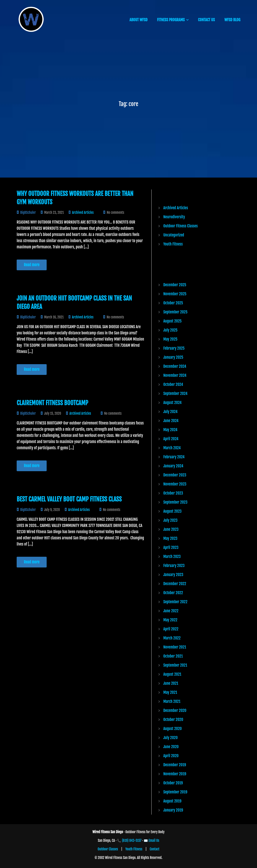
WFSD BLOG (232, 20)
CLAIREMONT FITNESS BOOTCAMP (52, 403)
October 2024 (173, 384)
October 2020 (173, 720)
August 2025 (172, 321)
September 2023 (175, 502)
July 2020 (170, 738)
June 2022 (171, 611)
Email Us (154, 840)
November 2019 (175, 774)
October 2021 (173, 656)
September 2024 (175, 393)
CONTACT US (206, 20)
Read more (32, 265)
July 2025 (170, 330)
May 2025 (170, 339)
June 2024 (171, 421)
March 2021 (172, 701)
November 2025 (175, 294)
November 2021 (175, 647)
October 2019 (173, 783)
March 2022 (172, 638)
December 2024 (175, 366)
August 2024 (172, 403)
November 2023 (175, 484)
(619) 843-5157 (132, 840)
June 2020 (171, 747)
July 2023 (170, 520)
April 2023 (171, 547)
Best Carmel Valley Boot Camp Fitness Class (69, 499)
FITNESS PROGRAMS (171, 20)
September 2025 (175, 312)
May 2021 (170, 692)
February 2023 (174, 566)
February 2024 (174, 457)
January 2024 (173, 466)
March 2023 (172, 557)
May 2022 (170, 620)
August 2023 (172, 511)
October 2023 (173, 493)
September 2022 (175, 602)
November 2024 (175, 375)
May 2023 (170, 538)
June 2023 (171, 529)
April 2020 (171, 756)
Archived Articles (83, 212)
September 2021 (175, 665)
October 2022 (173, 593)
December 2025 (175, 285)
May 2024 (170, 430)
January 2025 (173, 357)
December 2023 (175, 475)
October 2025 (173, 303)
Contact (155, 849)
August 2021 (172, 674)
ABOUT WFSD (138, 20)
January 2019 (173, 810)
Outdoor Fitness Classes (180, 226)
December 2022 (175, 584)
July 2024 (170, 412)
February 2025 (174, 348)
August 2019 (172, 801)
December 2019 (175, 765)
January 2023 (173, 575)
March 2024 (172, 448)
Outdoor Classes (108, 849)
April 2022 (171, 629)
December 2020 (175, 710)
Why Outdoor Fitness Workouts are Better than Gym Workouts (75, 198)
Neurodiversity (174, 217)
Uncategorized (174, 235)
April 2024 (171, 439)
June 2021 (171, 683)
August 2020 (172, 729)
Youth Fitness (173, 244)
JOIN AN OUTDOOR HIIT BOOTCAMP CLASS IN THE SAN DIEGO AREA (74, 302)
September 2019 (175, 792)
